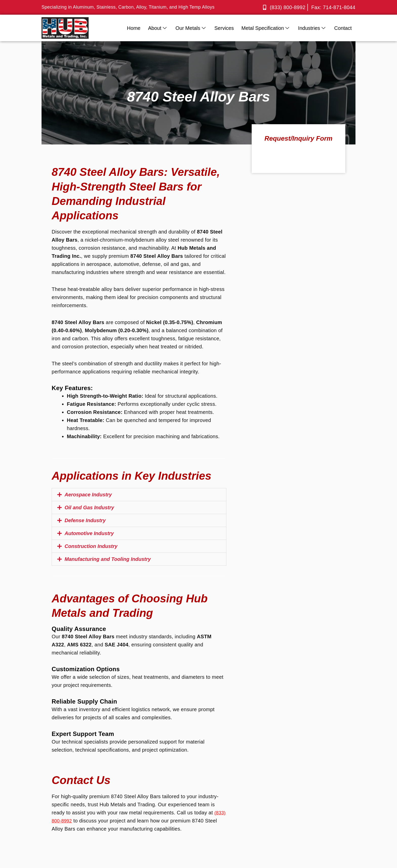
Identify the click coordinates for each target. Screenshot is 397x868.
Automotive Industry (89, 533)
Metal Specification (266, 28)
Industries (312, 28)
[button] (139, 495)
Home (134, 28)
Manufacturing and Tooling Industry (108, 559)
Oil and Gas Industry (89, 507)
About (158, 28)
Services (224, 28)
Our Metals (191, 28)
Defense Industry (85, 520)
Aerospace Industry (88, 495)
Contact (343, 28)
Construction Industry (91, 546)
